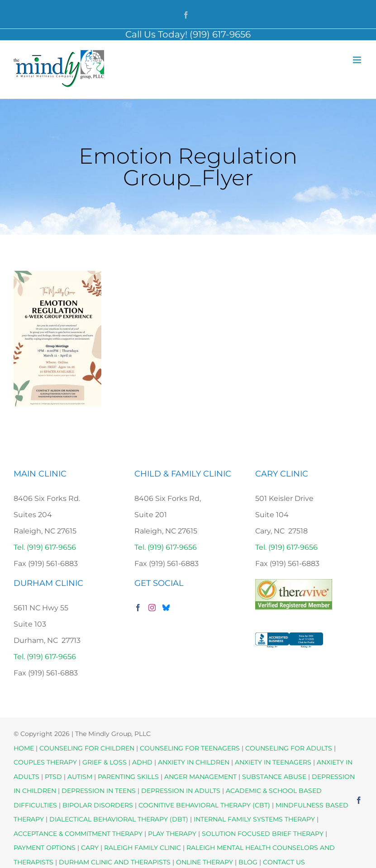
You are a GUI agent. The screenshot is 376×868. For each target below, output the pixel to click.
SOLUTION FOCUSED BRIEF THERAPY (263, 834)
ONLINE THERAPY (205, 862)
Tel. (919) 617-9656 (45, 547)
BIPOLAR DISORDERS (98, 805)
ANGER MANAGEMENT (200, 777)
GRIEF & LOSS (105, 762)
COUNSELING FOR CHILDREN (87, 748)
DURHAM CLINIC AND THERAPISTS (115, 862)
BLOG (248, 862)
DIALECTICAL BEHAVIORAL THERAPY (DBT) (120, 819)
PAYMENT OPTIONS (45, 848)
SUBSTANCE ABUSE (274, 777)
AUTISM (80, 777)
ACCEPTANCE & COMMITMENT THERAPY (79, 834)
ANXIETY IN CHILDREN (194, 762)
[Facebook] (138, 608)
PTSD (53, 777)
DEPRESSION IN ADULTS (181, 791)
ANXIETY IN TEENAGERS (273, 762)
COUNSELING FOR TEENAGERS (190, 748)
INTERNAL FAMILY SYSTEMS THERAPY (255, 819)
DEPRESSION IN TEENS (99, 791)
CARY (90, 848)
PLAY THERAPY (172, 834)
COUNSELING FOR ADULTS (289, 748)
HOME (24, 748)
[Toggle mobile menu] (358, 60)
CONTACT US (284, 862)
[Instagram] (152, 608)
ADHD (142, 762)
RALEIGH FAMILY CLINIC (143, 848)
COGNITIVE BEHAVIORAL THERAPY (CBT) (204, 805)
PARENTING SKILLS (128, 777)
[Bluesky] (166, 608)
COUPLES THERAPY (45, 762)
